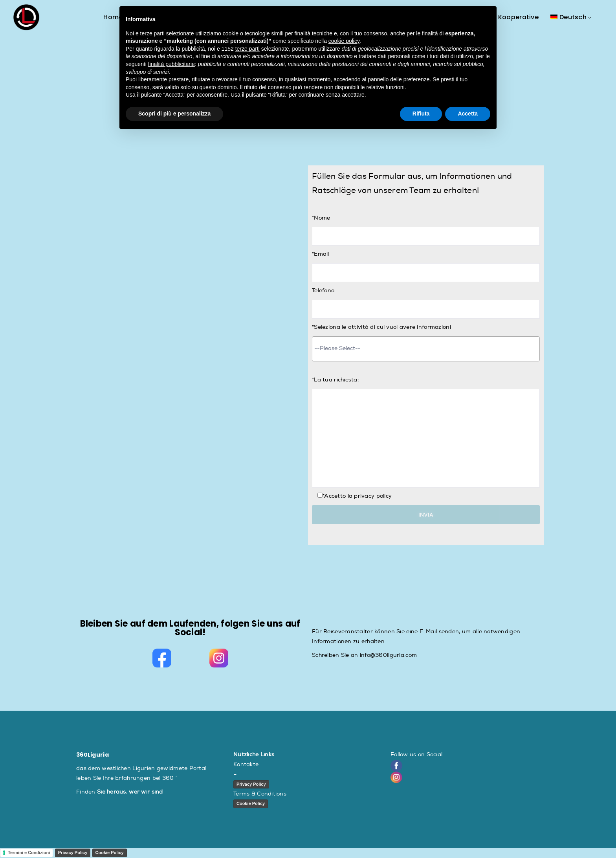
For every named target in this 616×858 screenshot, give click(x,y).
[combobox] (426, 349)
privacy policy (373, 496)
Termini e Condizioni (29, 853)
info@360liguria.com (388, 655)
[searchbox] (426, 348)
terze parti (247, 49)
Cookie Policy (251, 804)
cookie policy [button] (344, 41)
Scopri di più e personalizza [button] (174, 114)
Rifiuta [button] (421, 114)
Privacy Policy (251, 784)
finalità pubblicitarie (171, 64)
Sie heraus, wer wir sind (130, 792)
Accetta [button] (468, 114)
